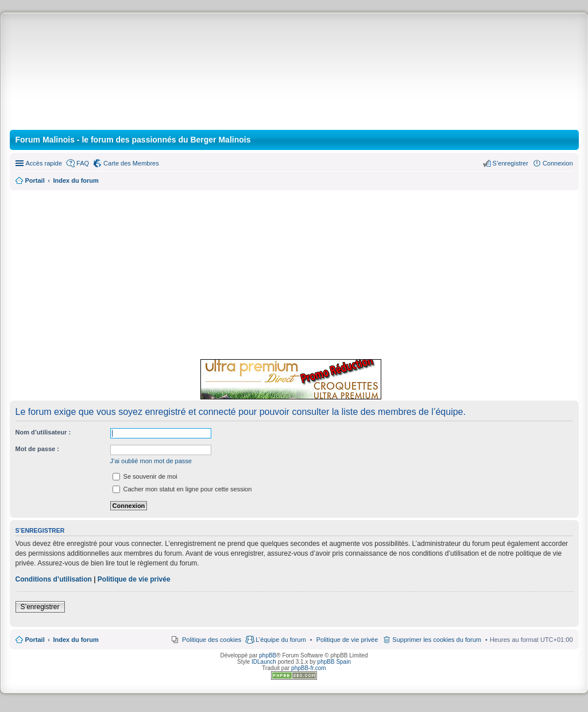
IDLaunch (264, 662)
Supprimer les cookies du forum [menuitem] (437, 640)
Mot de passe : (37, 449)
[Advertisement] (294, 273)
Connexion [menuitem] (558, 163)
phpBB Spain (334, 662)
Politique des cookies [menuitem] (212, 640)
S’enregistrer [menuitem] (510, 163)
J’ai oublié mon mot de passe (151, 461)
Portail (35, 180)
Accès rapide (44, 163)
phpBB (268, 655)
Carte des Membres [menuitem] (131, 163)
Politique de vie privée (134, 579)
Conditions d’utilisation (54, 579)
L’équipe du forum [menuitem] (281, 640)
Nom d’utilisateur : (43, 432)
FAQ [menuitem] (83, 163)
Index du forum (76, 640)
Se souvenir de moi (145, 476)
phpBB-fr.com (309, 668)
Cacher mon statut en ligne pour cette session (182, 489)
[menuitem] (347, 640)
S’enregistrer (40, 607)
